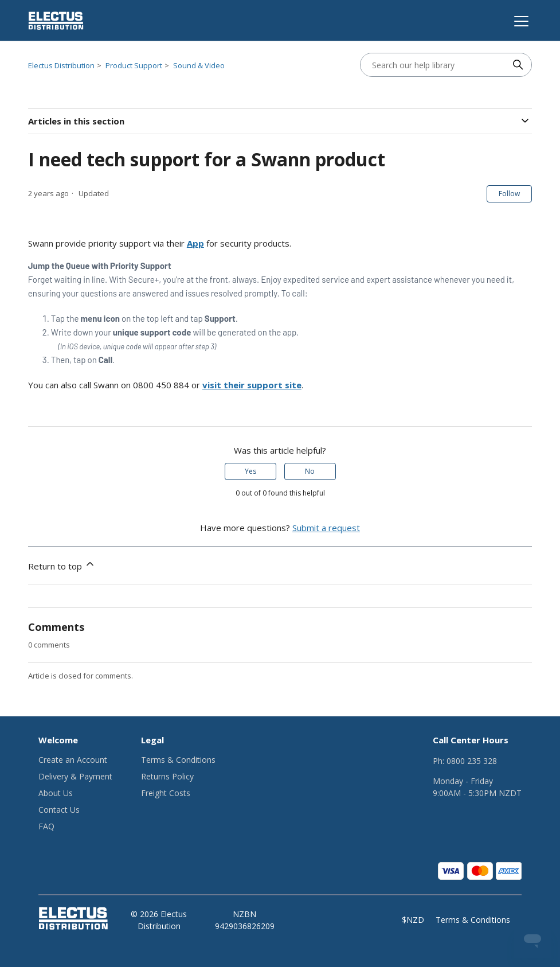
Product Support (134, 65)
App (195, 243)
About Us (56, 793)
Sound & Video (199, 65)
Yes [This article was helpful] (250, 471)
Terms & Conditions (178, 760)
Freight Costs (166, 793)
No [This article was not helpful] (310, 471)
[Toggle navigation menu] (520, 21)
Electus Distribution (61, 65)
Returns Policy (167, 776)
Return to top (62, 565)
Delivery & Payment (75, 776)
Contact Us (59, 810)
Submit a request (326, 528)
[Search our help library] (434, 65)
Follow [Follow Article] (509, 194)
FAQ (46, 826)
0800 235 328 (472, 761)
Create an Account (73, 760)
